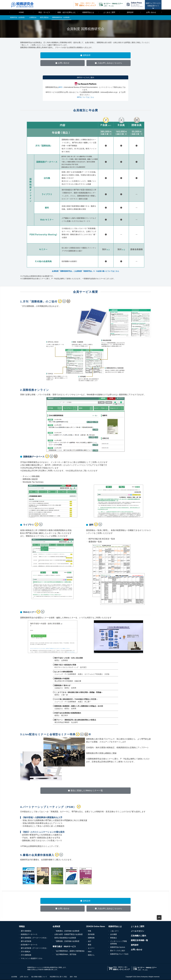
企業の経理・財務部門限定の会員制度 (69, 934)
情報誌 (22, 926)
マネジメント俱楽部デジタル (32, 958)
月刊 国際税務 (26, 955)
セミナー (91, 948)
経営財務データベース (29, 945)
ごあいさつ (114, 931)
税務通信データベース (29, 934)
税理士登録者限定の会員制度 (65, 938)
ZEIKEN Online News (96, 926)
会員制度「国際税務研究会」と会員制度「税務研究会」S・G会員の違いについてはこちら (85, 271)
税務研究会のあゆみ (118, 947)
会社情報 (14, 977)
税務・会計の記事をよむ (67, 12)
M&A (90, 952)
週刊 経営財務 (26, 941)
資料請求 (130, 12)
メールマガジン (138, 931)
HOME (21, 12)
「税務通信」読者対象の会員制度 (67, 931)
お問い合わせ (151, 12)
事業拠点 (114, 938)
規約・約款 (73, 977)
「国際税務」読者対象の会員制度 (67, 941)
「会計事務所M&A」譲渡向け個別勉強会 (69, 951)
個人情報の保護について (39, 977)
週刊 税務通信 (26, 931)
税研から (91, 955)
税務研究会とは (88, 12)
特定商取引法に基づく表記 (58, 977)
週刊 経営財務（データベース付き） (34, 948)
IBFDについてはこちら (85, 97)
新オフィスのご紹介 (118, 951)
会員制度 (56, 926)
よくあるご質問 (109, 12)
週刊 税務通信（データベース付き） (34, 938)
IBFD (61, 87)
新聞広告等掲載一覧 (139, 940)
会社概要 (114, 934)
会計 (90, 941)
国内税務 (91, 934)
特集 (90, 931)
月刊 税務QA (26, 952)
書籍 (90, 945)
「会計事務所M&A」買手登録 (65, 954)
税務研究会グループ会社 (119, 954)
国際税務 (91, 938)
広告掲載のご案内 (138, 936)
